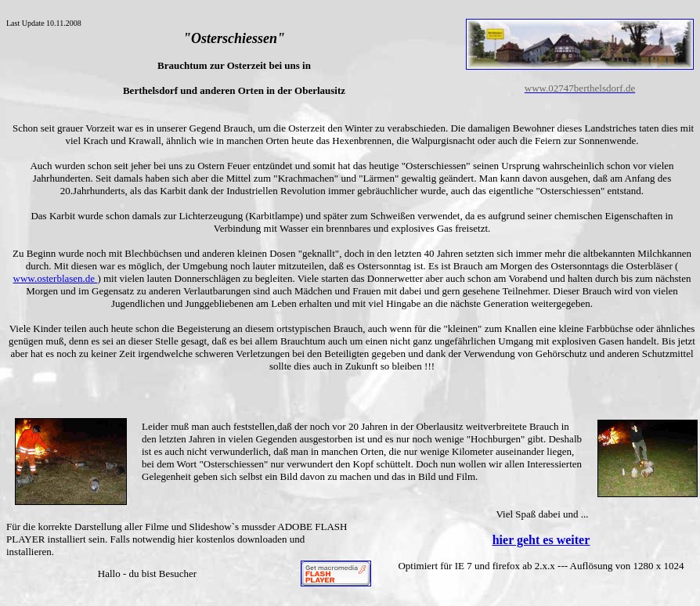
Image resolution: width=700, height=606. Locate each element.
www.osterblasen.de (56, 278)
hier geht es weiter (541, 540)
